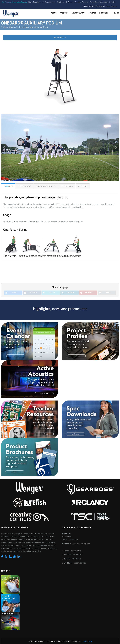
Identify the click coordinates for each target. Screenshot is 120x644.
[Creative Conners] (82, 2)
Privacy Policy (87, 641)
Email (108, 6)
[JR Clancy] (70, 2)
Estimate (60, 38)
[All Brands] (14, 2)
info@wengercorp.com (81, 544)
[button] (4, 147)
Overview (8, 186)
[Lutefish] (112, 2)
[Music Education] (35, 2)
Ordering (83, 186)
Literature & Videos (46, 186)
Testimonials (67, 186)
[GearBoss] (60, 2)
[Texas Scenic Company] (99, 2)
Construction (24, 186)
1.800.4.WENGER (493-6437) (93, 6)
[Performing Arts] (49, 2)
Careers (114, 6)
